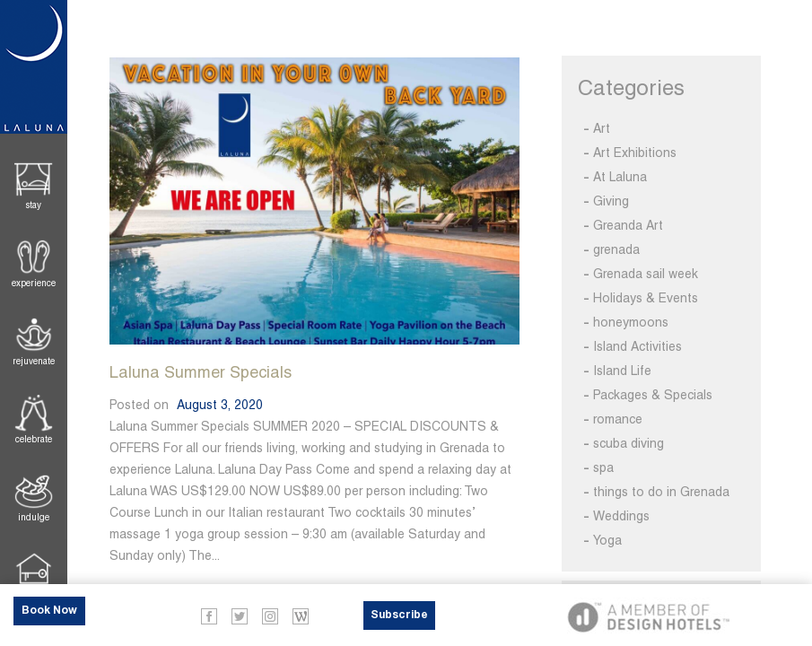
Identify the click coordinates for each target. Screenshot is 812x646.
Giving (611, 201)
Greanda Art (628, 225)
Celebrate (34, 439)
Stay (34, 205)
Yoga (607, 540)
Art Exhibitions (635, 153)
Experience (34, 283)
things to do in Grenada (661, 492)
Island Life (622, 371)
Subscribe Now (399, 620)
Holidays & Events (646, 298)
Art (602, 128)
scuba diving (629, 443)
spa (603, 467)
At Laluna (620, 177)
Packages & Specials (653, 395)
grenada (616, 249)
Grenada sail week (646, 274)
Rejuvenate (34, 361)
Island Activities (637, 346)
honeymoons (631, 322)
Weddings (621, 516)
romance (618, 419)
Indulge (34, 517)
